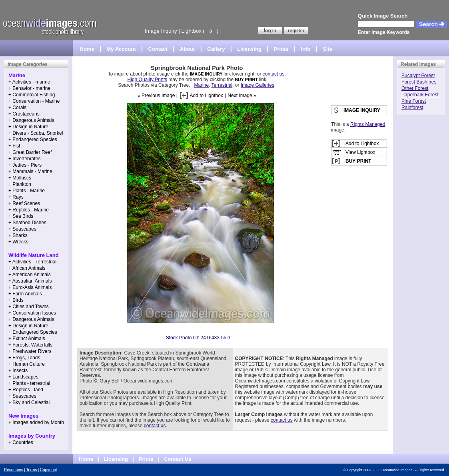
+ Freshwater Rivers (30, 351)
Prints (281, 49)
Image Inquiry (161, 31)
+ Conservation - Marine (34, 101)
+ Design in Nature (28, 127)
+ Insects (18, 370)
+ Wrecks (18, 242)
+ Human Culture (27, 364)
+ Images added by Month (36, 422)
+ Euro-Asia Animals (30, 287)
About (188, 49)
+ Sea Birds (21, 216)
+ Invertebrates (24, 159)
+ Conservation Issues (32, 313)
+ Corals (17, 108)
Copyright (49, 470)
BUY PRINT (246, 80)
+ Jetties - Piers (25, 165)
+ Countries (21, 442)
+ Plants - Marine (27, 191)
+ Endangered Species (33, 139)
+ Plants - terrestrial (29, 383)
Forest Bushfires (419, 82)
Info (306, 49)
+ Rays (16, 197)
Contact (158, 49)
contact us (274, 74)
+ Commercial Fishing (32, 95)
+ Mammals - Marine (30, 171)
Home (87, 49)
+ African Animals (27, 268)
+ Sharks (18, 235)
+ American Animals (30, 275)
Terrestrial (222, 85)
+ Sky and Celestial (29, 402)
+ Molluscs (20, 178)
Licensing (249, 49)
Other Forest (415, 88)
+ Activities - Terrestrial (32, 262)
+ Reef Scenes (24, 203)
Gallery (216, 49)
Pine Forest (414, 101)
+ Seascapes (22, 229)
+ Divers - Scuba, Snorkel (36, 133)
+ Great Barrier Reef (30, 152)
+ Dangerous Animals (31, 120)
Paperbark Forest (420, 95)
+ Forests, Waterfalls (30, 345)
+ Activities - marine (29, 82)
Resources (14, 470)
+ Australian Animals (30, 281)
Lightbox (192, 31)
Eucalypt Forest (418, 76)
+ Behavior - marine (29, 88)
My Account (121, 49)
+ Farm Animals (25, 294)
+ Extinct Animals (27, 339)
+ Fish (15, 146)
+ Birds (16, 300)
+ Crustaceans (24, 114)
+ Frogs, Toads (24, 358)
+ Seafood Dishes (27, 223)
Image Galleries (257, 85)
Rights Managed (368, 124)
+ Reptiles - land (26, 390)
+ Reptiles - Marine (29, 210)
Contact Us (178, 459)
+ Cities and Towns (29, 307)
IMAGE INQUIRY (207, 74)
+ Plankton (20, 184)
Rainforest (412, 108)
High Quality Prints (147, 80)
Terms (31, 470)
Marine (201, 85)
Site (327, 49)
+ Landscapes (23, 377)
